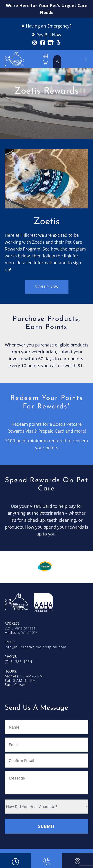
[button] (86, 60)
